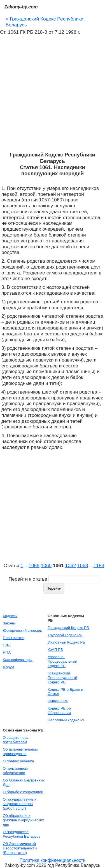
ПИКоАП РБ (58, 701)
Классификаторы (18, 660)
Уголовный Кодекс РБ (66, 642)
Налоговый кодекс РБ (66, 720)
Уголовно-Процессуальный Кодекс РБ (62, 661)
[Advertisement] (53, 93)
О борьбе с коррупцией (23, 792)
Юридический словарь (22, 630)
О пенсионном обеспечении (15, 771)
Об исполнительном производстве (20, 752)
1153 (99, 565)
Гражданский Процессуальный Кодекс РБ (62, 678)
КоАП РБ (55, 650)
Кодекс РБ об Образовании (59, 711)
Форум (9, 667)
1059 (34, 565)
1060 (46, 565)
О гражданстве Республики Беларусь (22, 834)
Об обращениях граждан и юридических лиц (23, 820)
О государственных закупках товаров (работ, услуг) (20, 804)
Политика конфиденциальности (52, 860)
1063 (83, 565)
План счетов (14, 638)
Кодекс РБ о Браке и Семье (65, 692)
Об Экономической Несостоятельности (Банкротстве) (20, 848)
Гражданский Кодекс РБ (68, 628)
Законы (9, 623)
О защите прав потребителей (16, 740)
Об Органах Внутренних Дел (24, 782)
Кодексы (10, 616)
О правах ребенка (18, 761)
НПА (7, 652)
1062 (70, 565)
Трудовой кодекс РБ (65, 635)
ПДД (7, 645)
